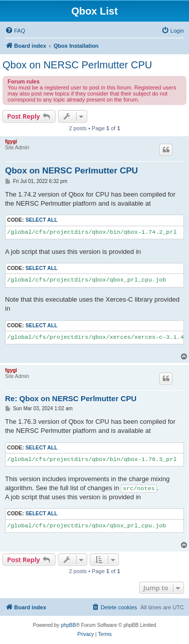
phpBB (69, 625)
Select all (41, 220)
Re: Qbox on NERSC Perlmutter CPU (71, 398)
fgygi (11, 142)
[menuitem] (15, 31)
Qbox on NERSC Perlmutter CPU (77, 65)
